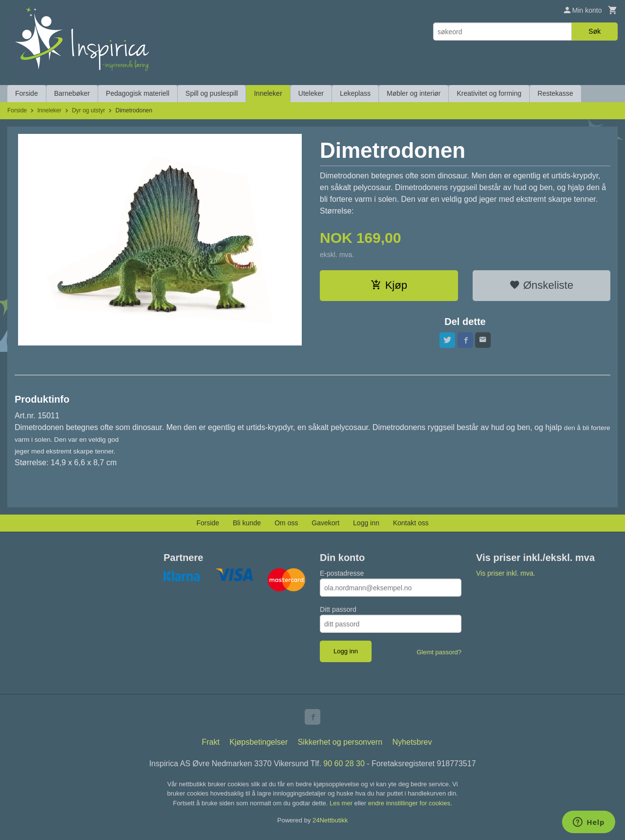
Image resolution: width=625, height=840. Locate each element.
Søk (594, 31)
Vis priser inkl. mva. (506, 573)
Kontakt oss (411, 523)
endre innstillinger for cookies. (410, 803)
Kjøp (389, 285)
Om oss (286, 523)
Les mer (342, 803)
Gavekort (325, 523)
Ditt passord (338, 609)
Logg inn (366, 523)
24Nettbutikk (330, 820)
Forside (27, 93)
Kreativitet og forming (489, 93)
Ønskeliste (541, 285)
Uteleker (311, 93)
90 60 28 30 (344, 764)
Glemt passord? (439, 652)
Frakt (210, 742)
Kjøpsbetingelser (259, 742)
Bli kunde (247, 523)
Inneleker (268, 93)
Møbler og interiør (414, 93)
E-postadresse (342, 573)
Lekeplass (355, 93)
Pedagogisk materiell (138, 93)
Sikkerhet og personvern (340, 742)
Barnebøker (72, 93)
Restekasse (555, 93)
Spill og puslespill (212, 93)
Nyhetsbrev (412, 742)
